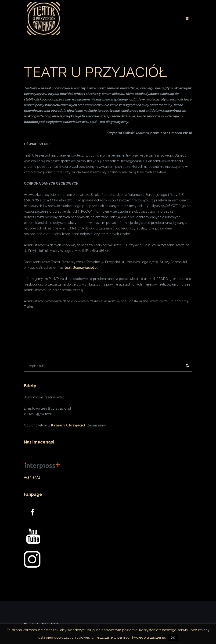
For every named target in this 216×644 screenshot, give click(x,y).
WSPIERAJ (32, 478)
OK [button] (173, 638)
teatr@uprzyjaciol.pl (81, 268)
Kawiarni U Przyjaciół (68, 425)
